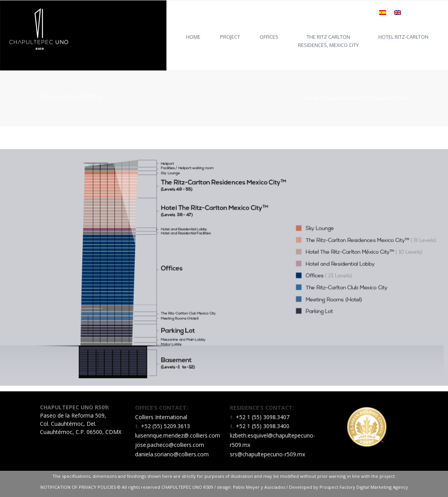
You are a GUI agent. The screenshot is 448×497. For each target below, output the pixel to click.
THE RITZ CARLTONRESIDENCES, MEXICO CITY (328, 41)
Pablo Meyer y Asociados (259, 487)
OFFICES (269, 37)
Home (311, 98)
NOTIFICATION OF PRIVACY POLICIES (79, 487)
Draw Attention (344, 98)
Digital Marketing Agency (382, 487)
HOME (193, 37)
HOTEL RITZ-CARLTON (403, 37)
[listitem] (111, 184)
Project (230, 37)
